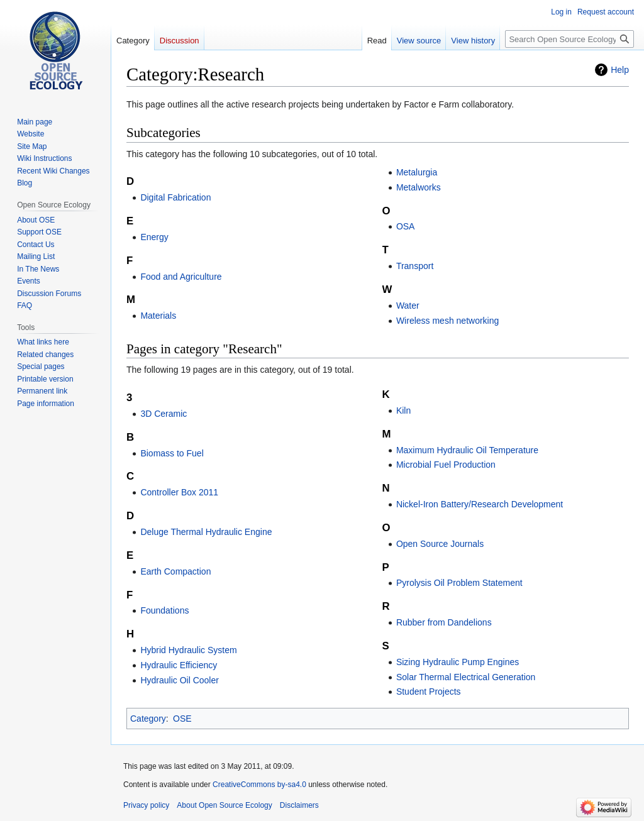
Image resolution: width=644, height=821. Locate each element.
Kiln (403, 410)
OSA (406, 226)
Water (408, 306)
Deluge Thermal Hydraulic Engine (206, 532)
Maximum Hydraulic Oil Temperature (467, 450)
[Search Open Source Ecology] (569, 39)
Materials (158, 316)
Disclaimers (299, 805)
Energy (154, 237)
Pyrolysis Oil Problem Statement (459, 583)
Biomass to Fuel (172, 453)
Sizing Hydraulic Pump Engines (458, 662)
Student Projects (429, 692)
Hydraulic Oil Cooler (179, 680)
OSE (182, 719)
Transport (415, 266)
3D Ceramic (164, 414)
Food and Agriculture (181, 277)
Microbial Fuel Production (446, 465)
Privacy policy (146, 805)
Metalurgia (417, 172)
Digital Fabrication (175, 197)
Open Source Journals (440, 544)
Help (620, 70)
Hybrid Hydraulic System (188, 650)
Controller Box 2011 (179, 492)
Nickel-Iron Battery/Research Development (480, 504)
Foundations (164, 610)
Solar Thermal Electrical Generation (466, 677)
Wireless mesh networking (447, 321)
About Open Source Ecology (224, 805)
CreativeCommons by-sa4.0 (259, 785)
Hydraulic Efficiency (179, 665)
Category (148, 719)
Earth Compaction (175, 571)
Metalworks (419, 187)
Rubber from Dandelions (444, 622)
